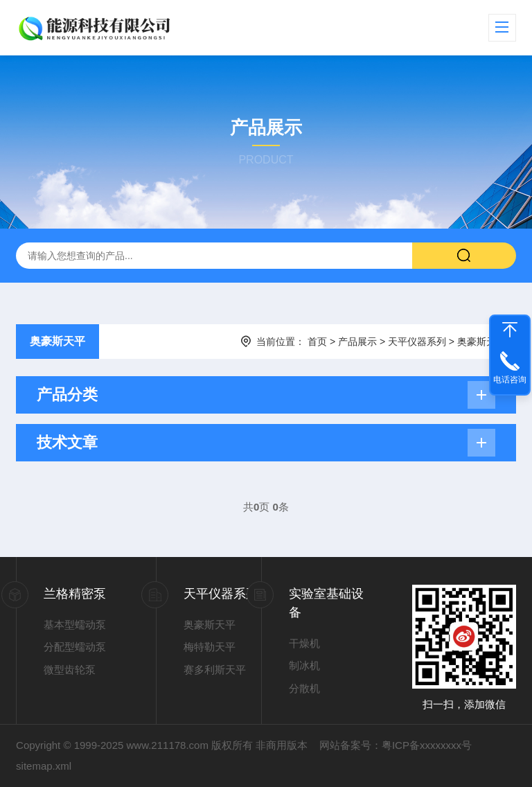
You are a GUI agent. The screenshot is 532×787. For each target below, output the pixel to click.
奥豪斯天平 (57, 341)
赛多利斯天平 (215, 670)
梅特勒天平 (210, 647)
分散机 (304, 688)
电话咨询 (510, 380)
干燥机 (304, 643)
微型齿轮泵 (70, 670)
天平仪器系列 (417, 342)
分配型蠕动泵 (75, 647)
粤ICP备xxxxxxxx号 (427, 745)
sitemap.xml (44, 766)
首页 (317, 342)
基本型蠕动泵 (75, 625)
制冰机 (304, 665)
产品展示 (357, 342)
